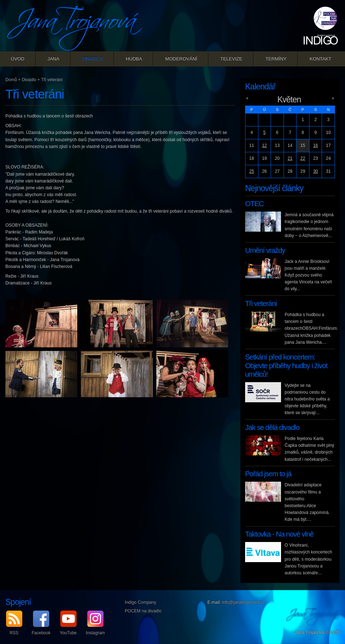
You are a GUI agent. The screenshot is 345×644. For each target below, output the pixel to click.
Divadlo (92, 59)
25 (252, 171)
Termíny (276, 59)
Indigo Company (140, 602)
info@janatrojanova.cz (243, 602)
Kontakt (321, 59)
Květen (289, 99)
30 (315, 171)
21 (290, 158)
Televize (231, 59)
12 (264, 145)
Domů (11, 80)
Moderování (181, 59)
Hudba (134, 59)
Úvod (18, 59)
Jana (53, 59)
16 (315, 145)
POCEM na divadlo (143, 611)
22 (303, 158)
